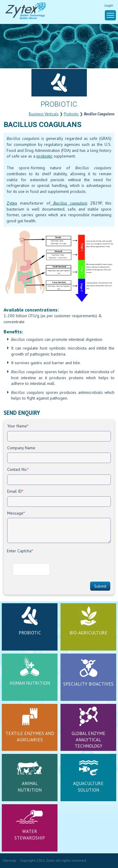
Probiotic (71, 114)
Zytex (12, 203)
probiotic (44, 156)
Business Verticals (44, 114)
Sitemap (9, 860)
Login (109, 5)
